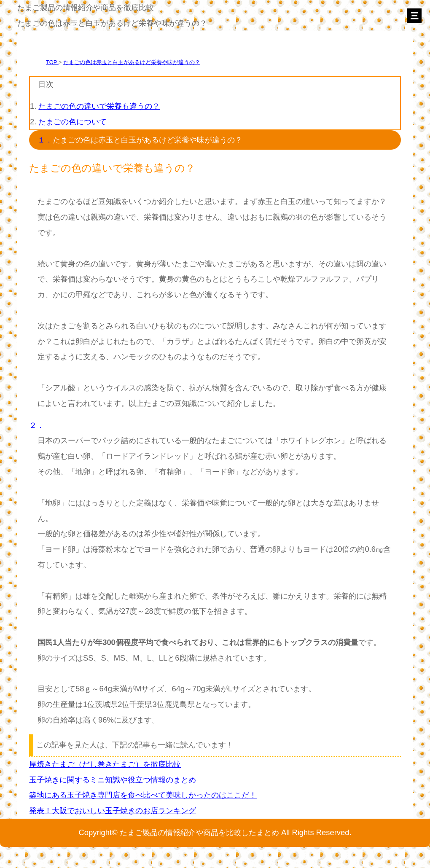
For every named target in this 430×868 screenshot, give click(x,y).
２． (37, 425)
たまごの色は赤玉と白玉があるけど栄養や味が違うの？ (132, 62)
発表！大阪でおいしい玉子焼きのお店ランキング (113, 810)
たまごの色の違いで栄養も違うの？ (99, 106)
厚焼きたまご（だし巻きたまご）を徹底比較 (105, 764)
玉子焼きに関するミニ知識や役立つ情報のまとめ (113, 780)
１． (45, 140)
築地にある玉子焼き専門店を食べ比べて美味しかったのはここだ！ (143, 795)
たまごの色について (73, 122)
